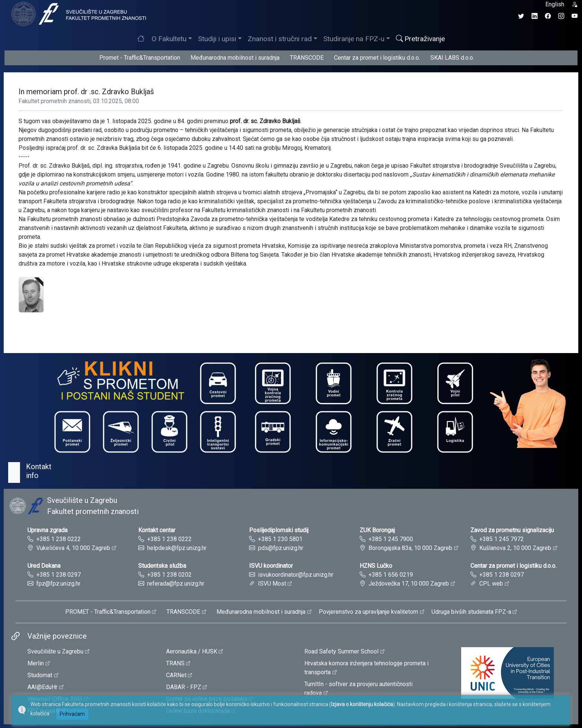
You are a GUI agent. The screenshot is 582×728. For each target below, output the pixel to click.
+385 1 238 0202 (169, 575)
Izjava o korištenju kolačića (362, 704)
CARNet (176, 675)
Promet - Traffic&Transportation (140, 58)
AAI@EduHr (42, 687)
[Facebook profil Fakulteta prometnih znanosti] (548, 16)
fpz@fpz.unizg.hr (58, 584)
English (555, 4)
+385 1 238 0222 (59, 539)
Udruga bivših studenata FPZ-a (471, 612)
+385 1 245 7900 (391, 539)
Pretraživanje (420, 39)
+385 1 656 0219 (391, 575)
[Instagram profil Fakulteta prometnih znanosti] (561, 16)
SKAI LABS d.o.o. (452, 58)
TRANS (175, 663)
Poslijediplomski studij (279, 530)
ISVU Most (272, 584)
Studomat (40, 675)
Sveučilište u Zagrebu (55, 651)
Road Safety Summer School (341, 651)
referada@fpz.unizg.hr (176, 584)
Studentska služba (162, 566)
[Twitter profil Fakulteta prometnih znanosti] (521, 16)
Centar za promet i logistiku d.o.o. (377, 58)
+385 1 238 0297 (59, 575)
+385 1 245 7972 (502, 539)
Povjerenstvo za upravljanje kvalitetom (368, 612)
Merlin (36, 663)
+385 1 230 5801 (280, 539)
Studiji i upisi (217, 39)
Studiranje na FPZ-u (354, 39)
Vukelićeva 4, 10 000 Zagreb (73, 548)
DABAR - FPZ (184, 687)
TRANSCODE (307, 58)
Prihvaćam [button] (72, 714)
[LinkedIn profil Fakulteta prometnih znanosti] (535, 16)
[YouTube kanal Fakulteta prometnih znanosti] (575, 16)
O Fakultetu (169, 39)
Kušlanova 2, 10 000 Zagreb (515, 548)
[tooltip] (78, 14)
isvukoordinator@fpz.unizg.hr (296, 575)
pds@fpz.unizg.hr (281, 548)
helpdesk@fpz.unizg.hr (177, 548)
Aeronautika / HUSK (192, 651)
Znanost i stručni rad (280, 39)
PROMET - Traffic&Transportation (108, 612)
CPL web (491, 584)
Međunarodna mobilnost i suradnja (235, 58)
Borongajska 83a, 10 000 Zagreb (410, 548)
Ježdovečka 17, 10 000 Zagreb (409, 584)
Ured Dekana (44, 566)
